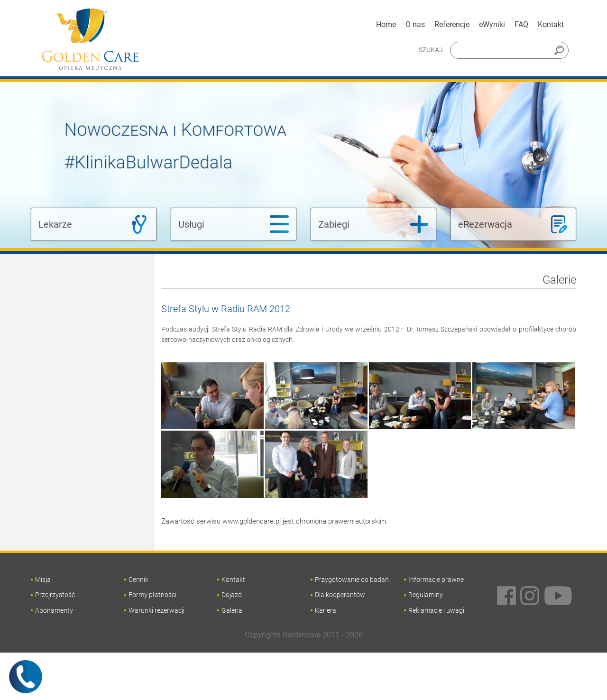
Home (386, 24)
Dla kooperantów (340, 595)
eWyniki (492, 24)
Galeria (232, 610)
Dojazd (232, 595)
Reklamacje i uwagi (436, 610)
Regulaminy (426, 595)
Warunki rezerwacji (156, 610)
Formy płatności (152, 595)
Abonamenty (54, 610)
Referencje (452, 24)
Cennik (138, 580)
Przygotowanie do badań (352, 580)
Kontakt (551, 24)
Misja (43, 580)
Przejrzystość (55, 595)
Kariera (326, 610)
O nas (415, 24)
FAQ (521, 24)
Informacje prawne (436, 580)
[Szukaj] (509, 50)
